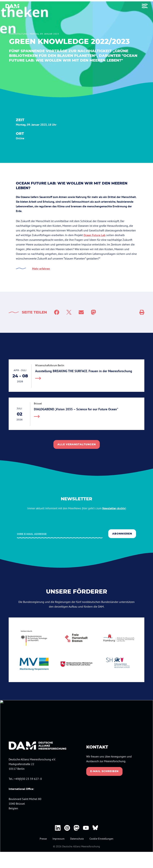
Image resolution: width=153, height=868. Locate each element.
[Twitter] (69, 312)
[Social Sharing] (142, 312)
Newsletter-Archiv (114, 508)
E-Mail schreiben (104, 771)
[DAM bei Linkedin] (58, 828)
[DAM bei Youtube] (86, 828)
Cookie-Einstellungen (101, 839)
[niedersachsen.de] (77, 664)
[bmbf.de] (34, 638)
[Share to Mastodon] (93, 312)
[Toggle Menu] (145, 6)
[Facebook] (57, 312)
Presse (43, 839)
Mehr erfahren (41, 269)
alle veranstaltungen (77, 444)
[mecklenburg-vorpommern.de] (34, 664)
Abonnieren (122, 534)
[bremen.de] (77, 638)
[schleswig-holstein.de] (119, 664)
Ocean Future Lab (95, 235)
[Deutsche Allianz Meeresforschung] (12, 6)
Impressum (58, 839)
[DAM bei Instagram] (67, 828)
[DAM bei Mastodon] (76, 828)
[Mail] (81, 312)
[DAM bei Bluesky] (95, 828)
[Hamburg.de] (119, 638)
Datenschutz (77, 839)
